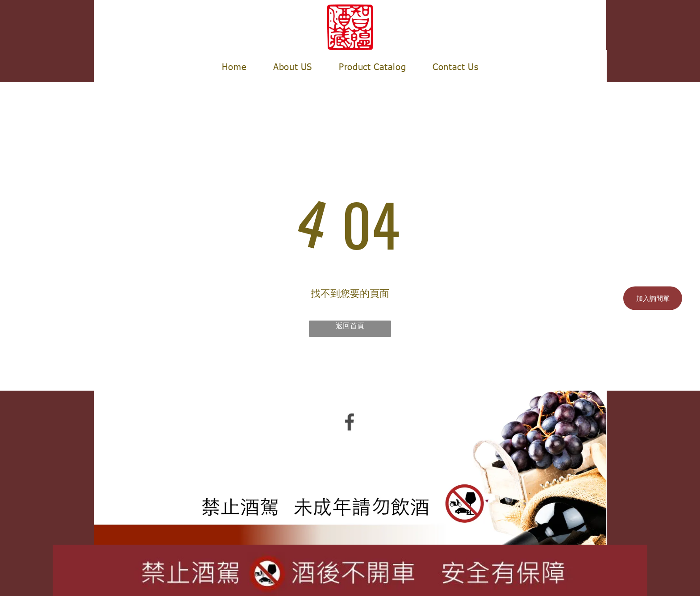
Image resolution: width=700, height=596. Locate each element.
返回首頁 (350, 325)
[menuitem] (234, 66)
